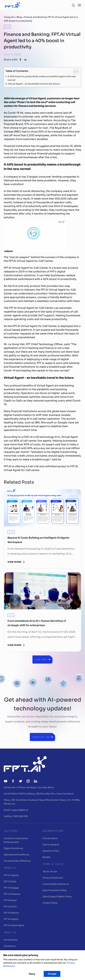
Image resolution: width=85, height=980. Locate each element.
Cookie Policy (50, 903)
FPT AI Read (10, 900)
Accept (52, 974)
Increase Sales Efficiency (17, 861)
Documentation (53, 831)
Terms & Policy (53, 864)
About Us (10, 932)
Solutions (11, 831)
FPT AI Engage (11, 888)
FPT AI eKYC (10, 907)
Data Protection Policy (55, 890)
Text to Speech (51, 845)
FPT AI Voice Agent (14, 925)
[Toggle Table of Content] (74, 72)
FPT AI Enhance (12, 894)
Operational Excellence (17, 855)
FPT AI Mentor (11, 913)
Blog (19, 17)
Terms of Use (50, 871)
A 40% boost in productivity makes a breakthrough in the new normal (42, 78)
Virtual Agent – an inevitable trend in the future (34, 84)
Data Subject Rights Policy (57, 897)
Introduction (11, 940)
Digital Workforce (13, 848)
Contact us (10, 946)
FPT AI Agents (11, 875)
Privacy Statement (53, 878)
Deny (32, 974)
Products (10, 868)
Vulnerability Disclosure (56, 884)
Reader (47, 857)
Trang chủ (9, 17)
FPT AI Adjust (11, 919)
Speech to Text (51, 851)
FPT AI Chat (10, 882)
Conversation (50, 838)
